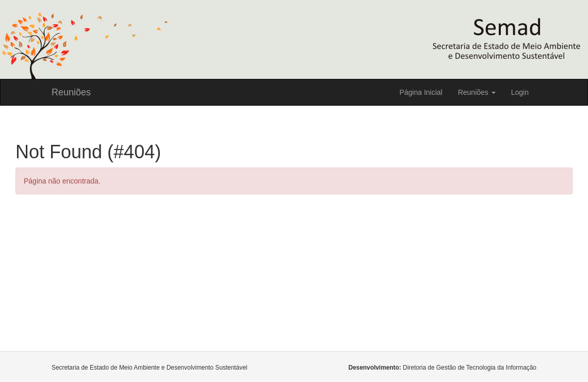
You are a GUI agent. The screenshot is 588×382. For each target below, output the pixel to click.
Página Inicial (421, 92)
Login (520, 92)
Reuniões (71, 92)
